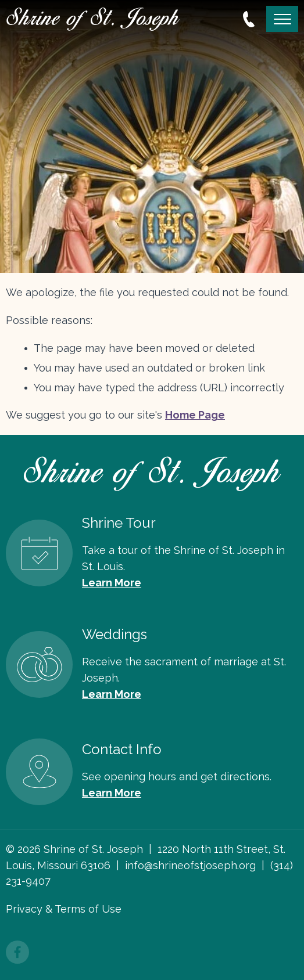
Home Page (195, 415)
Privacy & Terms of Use (64, 909)
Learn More (112, 583)
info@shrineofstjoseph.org (190, 865)
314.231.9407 (249, 19)
